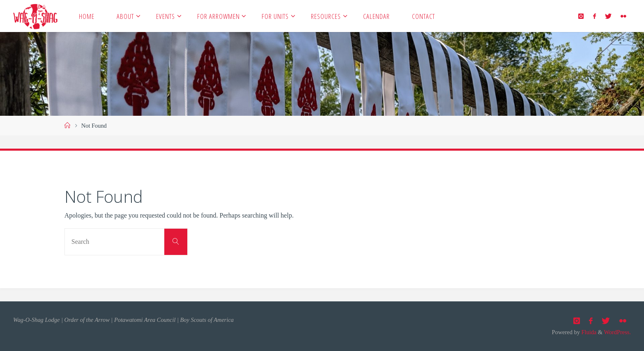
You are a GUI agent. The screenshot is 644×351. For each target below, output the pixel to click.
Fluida (588, 332)
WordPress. (617, 332)
